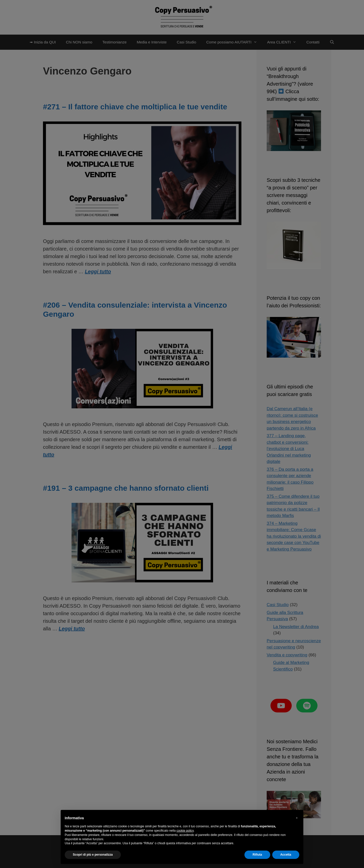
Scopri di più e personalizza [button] (93, 855)
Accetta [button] (286, 855)
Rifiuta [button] (257, 855)
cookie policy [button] (185, 831)
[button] (297, 818)
